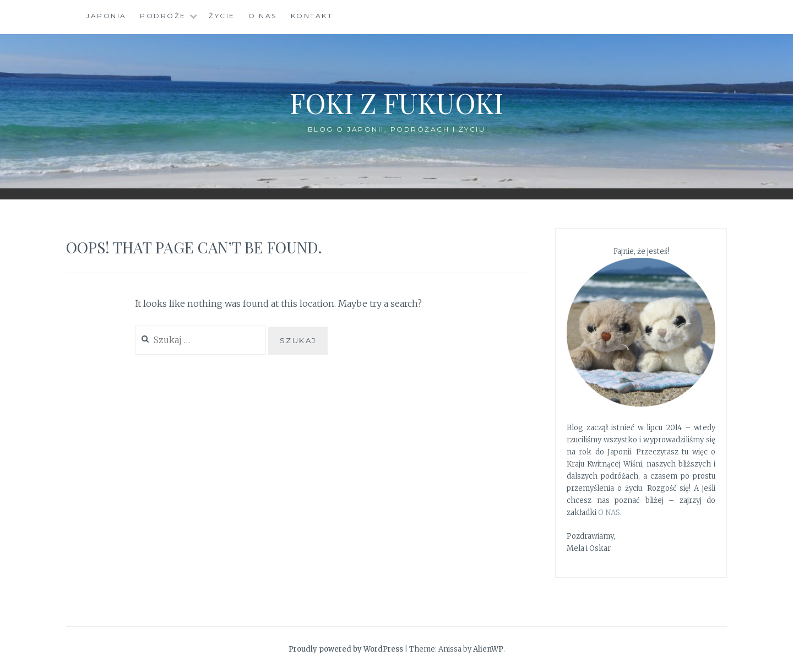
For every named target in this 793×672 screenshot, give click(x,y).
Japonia (106, 16)
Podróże (163, 16)
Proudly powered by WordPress (346, 649)
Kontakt (312, 16)
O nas (263, 16)
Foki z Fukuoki (397, 103)
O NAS (609, 513)
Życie (222, 16)
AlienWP (488, 649)
